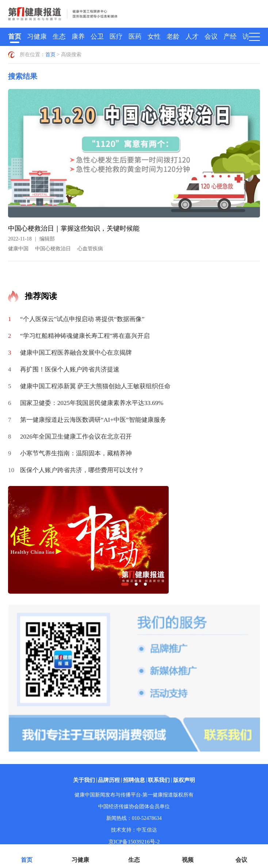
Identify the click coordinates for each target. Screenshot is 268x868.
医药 (135, 36)
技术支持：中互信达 (134, 830)
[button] (125, 584)
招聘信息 (134, 780)
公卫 (97, 36)
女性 (154, 36)
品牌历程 (109, 780)
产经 (230, 36)
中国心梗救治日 (53, 249)
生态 (59, 36)
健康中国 (18, 249)
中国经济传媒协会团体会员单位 (134, 807)
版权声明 (184, 780)
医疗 (116, 36)
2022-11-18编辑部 (31, 239)
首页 (15, 36)
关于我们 (84, 780)
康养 (78, 36)
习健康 (37, 36)
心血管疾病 (90, 249)
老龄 (173, 36)
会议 (211, 36)
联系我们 (159, 780)
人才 (192, 36)
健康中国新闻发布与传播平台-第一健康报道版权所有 (134, 795)
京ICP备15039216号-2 (134, 842)
